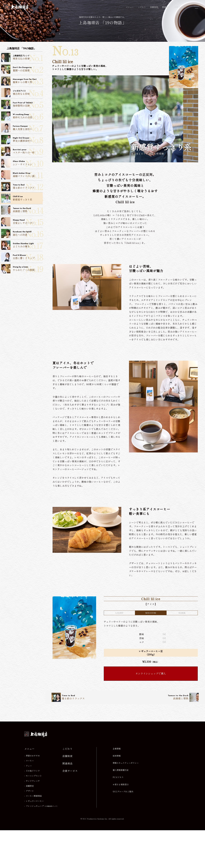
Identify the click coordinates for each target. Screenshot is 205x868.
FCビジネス (118, 815)
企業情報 (117, 786)
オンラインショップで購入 (151, 711)
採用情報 (117, 794)
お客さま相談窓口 (121, 822)
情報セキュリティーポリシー (126, 801)
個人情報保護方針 (121, 808)
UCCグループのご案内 (123, 829)
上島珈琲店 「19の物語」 (102, 24)
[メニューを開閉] (196, 7)
